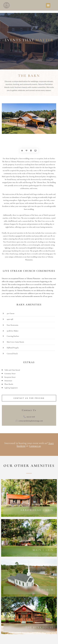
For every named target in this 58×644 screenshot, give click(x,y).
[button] (48, 5)
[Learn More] (30, 510)
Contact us (35, 446)
